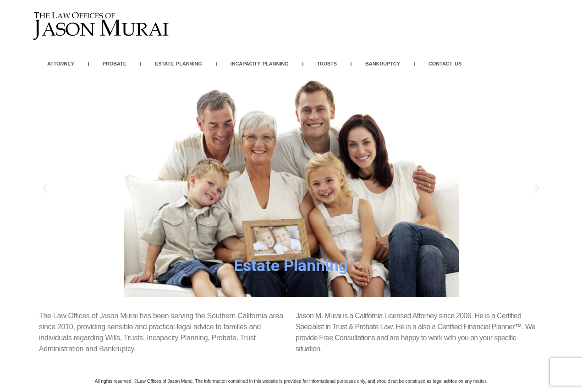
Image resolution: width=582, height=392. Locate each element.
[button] (283, 290)
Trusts (327, 64)
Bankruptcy (383, 64)
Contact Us (445, 64)
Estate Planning (178, 64)
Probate (115, 64)
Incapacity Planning (260, 64)
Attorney (61, 64)
